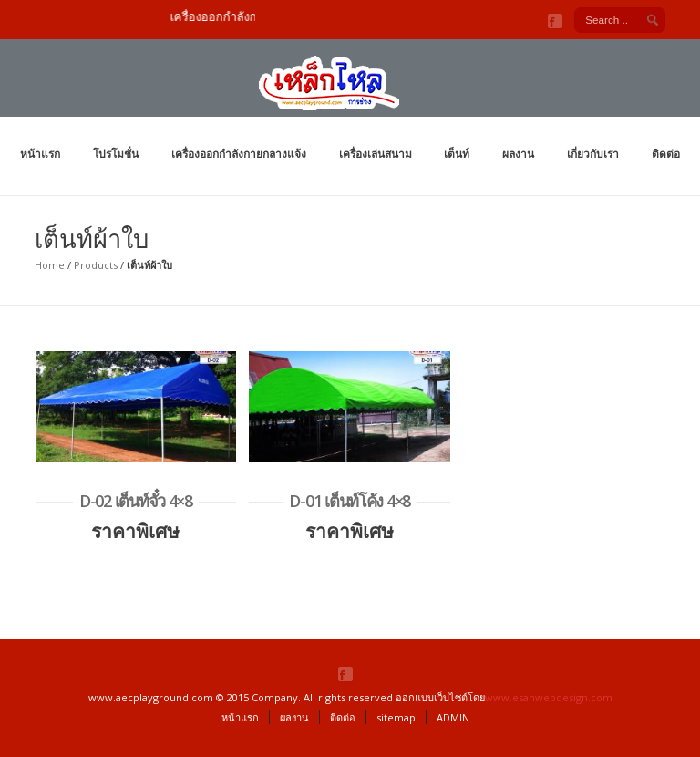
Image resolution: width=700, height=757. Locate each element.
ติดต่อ (666, 154)
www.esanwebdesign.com (549, 697)
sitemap (396, 717)
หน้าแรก (40, 154)
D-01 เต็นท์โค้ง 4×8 (350, 501)
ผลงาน (518, 154)
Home (50, 265)
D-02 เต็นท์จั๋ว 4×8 (136, 501)
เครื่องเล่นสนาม (376, 154)
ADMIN (453, 717)
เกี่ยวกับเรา (593, 154)
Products (96, 265)
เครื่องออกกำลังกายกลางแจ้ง (239, 154)
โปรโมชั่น (116, 154)
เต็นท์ (457, 154)
